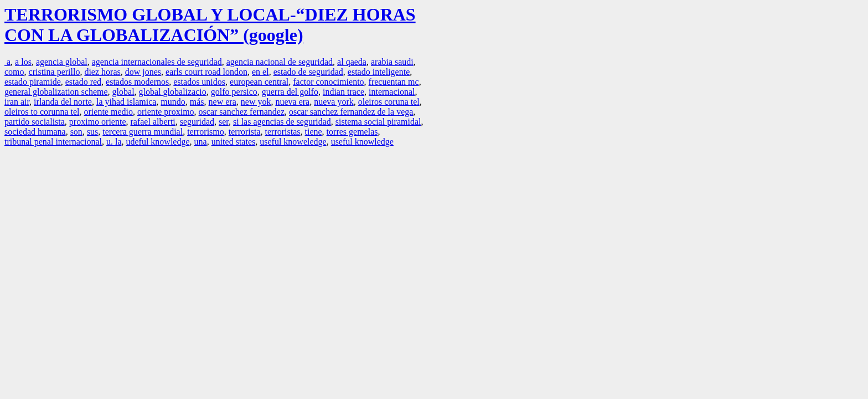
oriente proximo (166, 112)
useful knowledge (362, 142)
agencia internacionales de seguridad (157, 62)
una (201, 142)
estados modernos (137, 82)
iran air (17, 102)
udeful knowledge (157, 142)
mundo (173, 102)
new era (223, 102)
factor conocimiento (328, 82)
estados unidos (199, 82)
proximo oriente (98, 122)
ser (224, 122)
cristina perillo (55, 72)
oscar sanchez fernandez (242, 112)
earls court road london (206, 72)
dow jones (143, 72)
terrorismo (206, 132)
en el (260, 72)
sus (92, 132)
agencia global (62, 62)
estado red (83, 82)
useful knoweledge (293, 142)
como (14, 72)
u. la (114, 142)
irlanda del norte (63, 102)
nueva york (334, 102)
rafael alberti (153, 122)
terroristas (283, 132)
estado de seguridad (308, 72)
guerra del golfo (290, 92)
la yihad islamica (126, 102)
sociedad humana (35, 132)
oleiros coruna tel (389, 102)
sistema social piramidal (378, 122)
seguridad (197, 122)
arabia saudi (392, 62)
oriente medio (108, 112)
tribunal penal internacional (53, 142)
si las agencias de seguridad (282, 122)
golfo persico (234, 92)
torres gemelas (352, 132)
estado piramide (33, 82)
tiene (314, 132)
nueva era (292, 102)
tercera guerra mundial (143, 132)
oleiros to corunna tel (42, 112)
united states (234, 142)
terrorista (245, 132)
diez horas (102, 72)
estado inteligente (379, 72)
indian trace (343, 92)
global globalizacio (173, 92)
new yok (256, 102)
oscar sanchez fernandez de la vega (351, 112)
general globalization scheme (56, 92)
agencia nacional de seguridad (280, 62)
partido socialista (35, 122)
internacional (392, 92)
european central (259, 82)
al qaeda (352, 62)
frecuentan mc (394, 82)
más (197, 102)
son (76, 132)
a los (23, 62)
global (123, 92)
